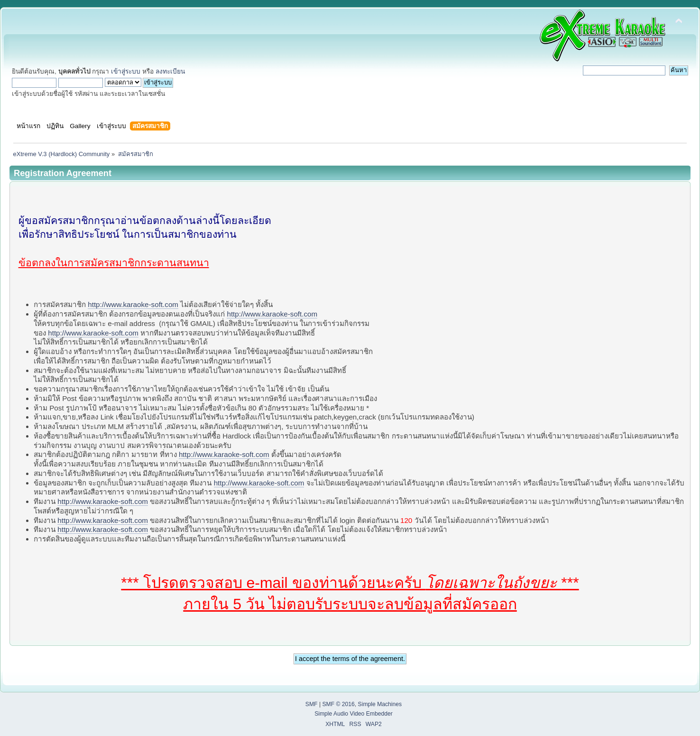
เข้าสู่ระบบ (126, 71)
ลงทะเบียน (170, 71)
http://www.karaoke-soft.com (133, 304)
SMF (312, 704)
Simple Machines (380, 704)
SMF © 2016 (338, 704)
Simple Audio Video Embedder (354, 714)
